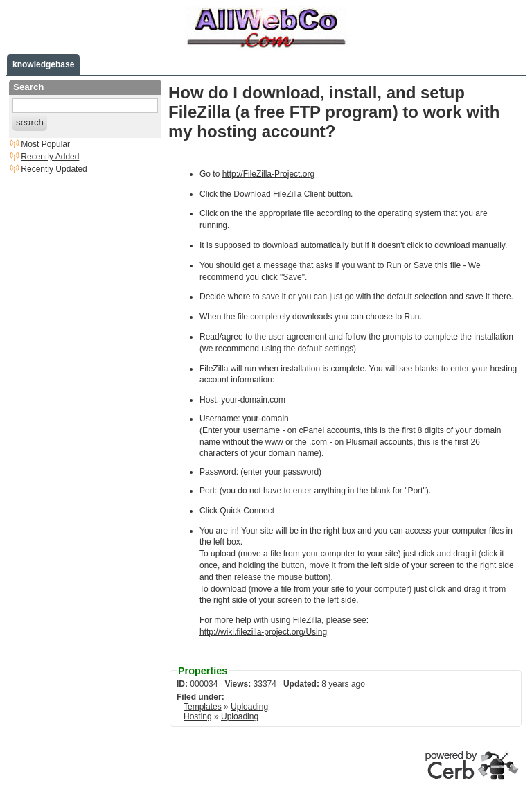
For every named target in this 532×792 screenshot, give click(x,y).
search (30, 122)
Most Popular (45, 144)
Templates (203, 707)
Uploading (249, 707)
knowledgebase (43, 64)
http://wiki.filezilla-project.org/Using (263, 632)
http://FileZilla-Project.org (268, 174)
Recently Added (50, 157)
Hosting (198, 716)
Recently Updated (54, 169)
